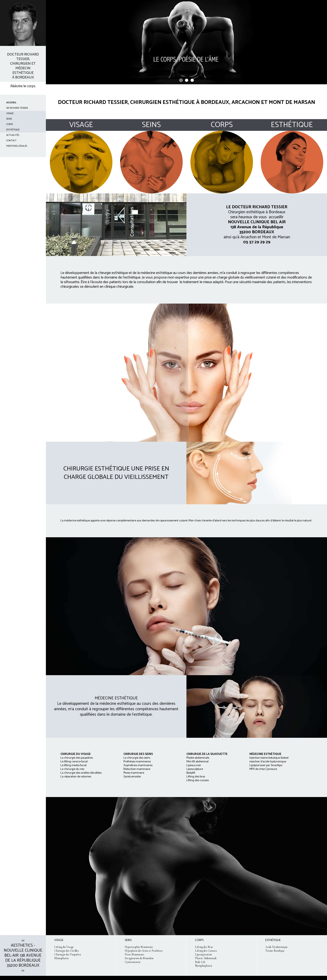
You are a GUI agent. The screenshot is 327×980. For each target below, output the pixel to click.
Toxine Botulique (275, 951)
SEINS (9, 119)
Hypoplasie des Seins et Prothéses (144, 951)
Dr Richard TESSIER (17, 108)
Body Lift (200, 962)
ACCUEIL (11, 103)
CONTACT (11, 141)
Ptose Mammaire (134, 954)
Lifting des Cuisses (206, 951)
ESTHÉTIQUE (13, 130)
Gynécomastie (133, 962)
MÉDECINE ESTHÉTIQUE (265, 754)
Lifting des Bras (204, 947)
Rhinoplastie (62, 958)
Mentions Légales (17, 146)
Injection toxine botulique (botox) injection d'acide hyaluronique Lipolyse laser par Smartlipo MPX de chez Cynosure (269, 764)
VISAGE (10, 113)
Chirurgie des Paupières (68, 954)
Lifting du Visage (64, 947)
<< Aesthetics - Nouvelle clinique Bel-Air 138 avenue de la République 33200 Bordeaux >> (23, 955)
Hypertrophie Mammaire (139, 947)
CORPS (10, 124)
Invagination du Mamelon (139, 958)
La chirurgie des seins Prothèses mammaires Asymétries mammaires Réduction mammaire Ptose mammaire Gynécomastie (138, 765)
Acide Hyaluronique (276, 947)
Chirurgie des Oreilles (67, 951)
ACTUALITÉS (13, 135)
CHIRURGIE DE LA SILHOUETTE (207, 754)
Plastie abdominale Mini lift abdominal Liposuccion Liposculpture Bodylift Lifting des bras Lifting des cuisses (198, 769)
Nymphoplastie (204, 966)
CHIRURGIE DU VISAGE (76, 754)
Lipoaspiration (203, 954)
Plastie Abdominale (206, 958)
